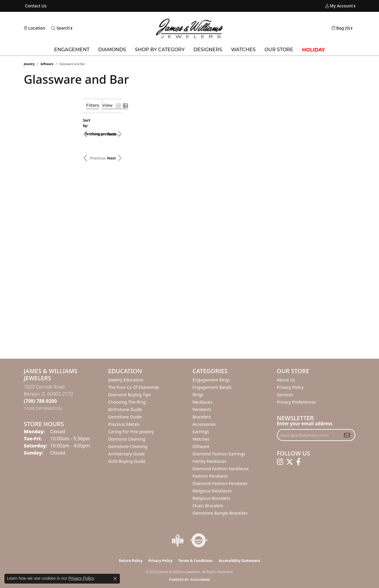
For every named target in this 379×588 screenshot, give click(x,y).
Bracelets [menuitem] (202, 417)
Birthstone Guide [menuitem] (125, 409)
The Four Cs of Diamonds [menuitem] (134, 387)
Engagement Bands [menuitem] (212, 387)
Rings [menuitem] (198, 395)
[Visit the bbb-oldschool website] (178, 540)
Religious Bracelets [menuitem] (211, 498)
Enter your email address (305, 423)
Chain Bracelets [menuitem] (208, 506)
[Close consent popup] (115, 579)
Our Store (279, 50)
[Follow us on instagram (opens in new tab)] (280, 462)
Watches (243, 50)
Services (285, 395)
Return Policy (131, 561)
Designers (208, 50)
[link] (35, 6)
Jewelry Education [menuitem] (126, 380)
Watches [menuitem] (201, 439)
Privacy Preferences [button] (296, 402)
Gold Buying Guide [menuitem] (127, 461)
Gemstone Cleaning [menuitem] (128, 446)
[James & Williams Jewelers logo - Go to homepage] (189, 28)
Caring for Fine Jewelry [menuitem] (131, 432)
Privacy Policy (290, 387)
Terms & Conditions (196, 561)
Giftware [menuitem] (201, 446)
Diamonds (112, 50)
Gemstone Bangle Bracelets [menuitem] (220, 513)
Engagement (72, 50)
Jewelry (29, 64)
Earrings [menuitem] (201, 432)
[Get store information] (43, 409)
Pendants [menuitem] (202, 409)
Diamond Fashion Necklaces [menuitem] (221, 469)
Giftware (47, 64)
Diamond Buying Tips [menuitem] (130, 395)
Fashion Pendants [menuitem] (210, 476)
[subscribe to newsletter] (347, 435)
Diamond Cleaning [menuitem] (127, 439)
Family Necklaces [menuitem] (210, 461)
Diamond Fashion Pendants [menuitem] (220, 483)
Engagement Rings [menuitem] (212, 380)
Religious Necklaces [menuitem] (212, 491)
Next (345, 131)
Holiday (313, 50)
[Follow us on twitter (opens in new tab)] (290, 462)
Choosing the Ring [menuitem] (127, 402)
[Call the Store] (41, 401)
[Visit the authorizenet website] (199, 540)
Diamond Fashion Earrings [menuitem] (219, 454)
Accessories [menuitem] (204, 424)
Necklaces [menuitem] (203, 402)
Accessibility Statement (239, 561)
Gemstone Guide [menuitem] (125, 417)
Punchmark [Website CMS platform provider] (200, 580)
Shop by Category (160, 50)
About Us (286, 380)
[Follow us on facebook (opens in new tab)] (298, 462)
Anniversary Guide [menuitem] (127, 454)
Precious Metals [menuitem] (124, 424)
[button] (339, 6)
